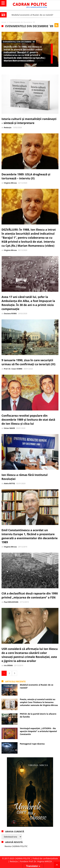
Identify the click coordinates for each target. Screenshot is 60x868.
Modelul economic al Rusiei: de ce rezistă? (32, 15)
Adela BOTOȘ (9, 483)
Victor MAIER (9, 428)
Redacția (8, 127)
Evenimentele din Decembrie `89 (19, 42)
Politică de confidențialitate (45, 858)
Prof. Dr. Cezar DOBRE (13, 369)
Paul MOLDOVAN (11, 602)
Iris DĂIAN (8, 665)
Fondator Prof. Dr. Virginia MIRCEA (36, 861)
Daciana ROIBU (10, 313)
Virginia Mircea (10, 183)
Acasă (4, 22)
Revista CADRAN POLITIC (16, 846)
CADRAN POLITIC (23, 858)
